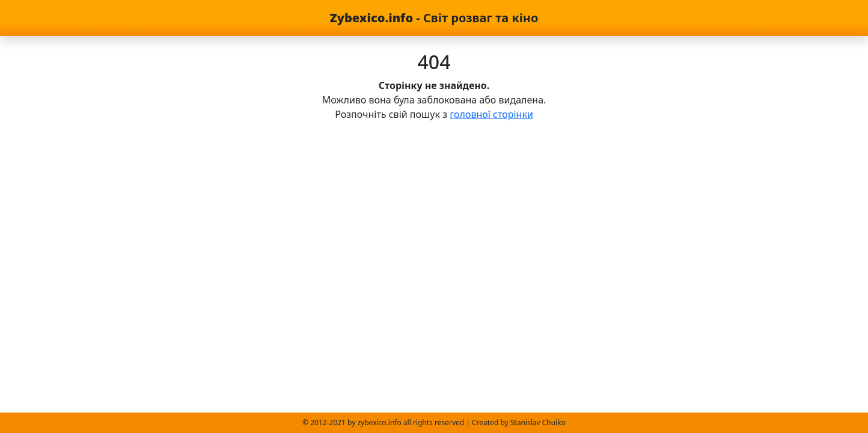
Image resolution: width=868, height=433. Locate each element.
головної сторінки (491, 114)
